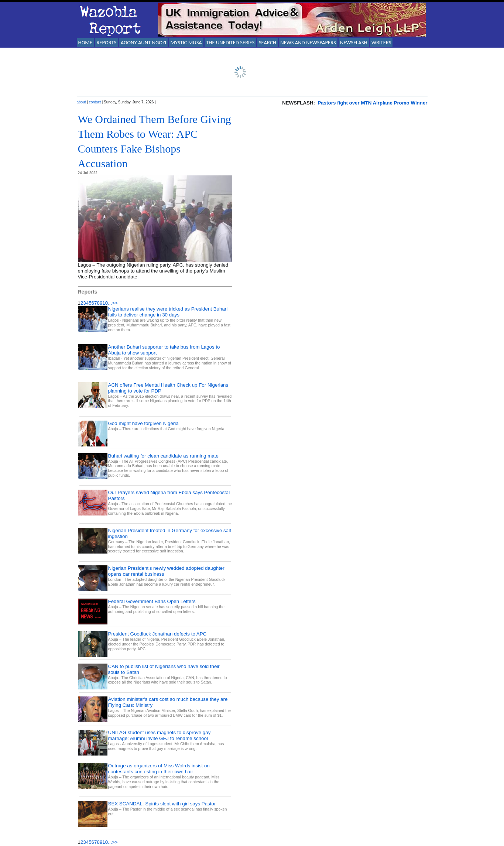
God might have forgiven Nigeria (143, 423)
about (81, 102)
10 (105, 303)
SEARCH (268, 42)
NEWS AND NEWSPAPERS (308, 42)
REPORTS (106, 42)
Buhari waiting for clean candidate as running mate (163, 456)
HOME (85, 42)
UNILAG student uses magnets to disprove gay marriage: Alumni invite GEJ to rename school (160, 735)
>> (115, 303)
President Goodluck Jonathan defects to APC (157, 634)
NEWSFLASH (354, 42)
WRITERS (381, 42)
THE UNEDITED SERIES (230, 42)
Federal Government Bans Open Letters (152, 601)
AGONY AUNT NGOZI (144, 42)
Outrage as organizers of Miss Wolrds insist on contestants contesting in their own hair (159, 769)
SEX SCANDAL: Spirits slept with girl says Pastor (162, 804)
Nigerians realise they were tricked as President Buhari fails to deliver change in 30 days (168, 312)
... (110, 303)
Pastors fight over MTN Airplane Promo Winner (372, 103)
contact (95, 102)
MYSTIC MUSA (186, 42)
